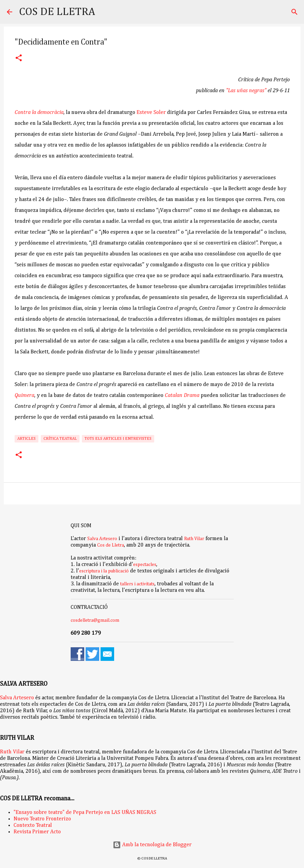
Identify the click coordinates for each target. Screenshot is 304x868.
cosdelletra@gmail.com (95, 620)
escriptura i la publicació (104, 571)
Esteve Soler (151, 113)
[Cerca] (105, 12)
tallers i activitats (137, 584)
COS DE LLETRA (57, 12)
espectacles (145, 565)
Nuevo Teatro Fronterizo (42, 819)
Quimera (24, 396)
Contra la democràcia (39, 113)
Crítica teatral (60, 439)
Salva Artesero (102, 539)
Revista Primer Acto (37, 832)
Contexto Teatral (33, 825)
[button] (19, 59)
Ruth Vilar (194, 539)
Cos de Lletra (111, 545)
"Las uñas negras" (246, 91)
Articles (26, 439)
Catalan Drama (182, 396)
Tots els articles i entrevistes (118, 439)
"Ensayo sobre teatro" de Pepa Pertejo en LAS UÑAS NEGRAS (85, 813)
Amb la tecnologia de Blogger (152, 845)
